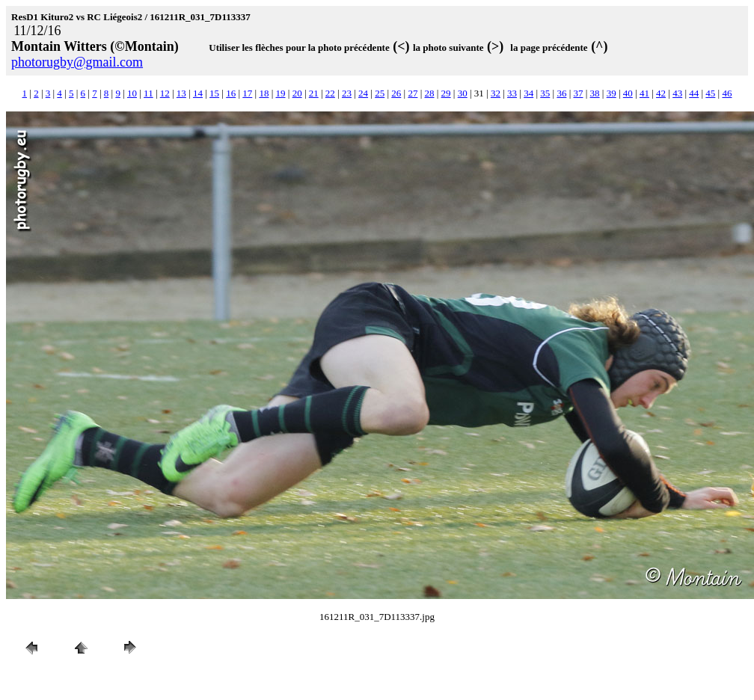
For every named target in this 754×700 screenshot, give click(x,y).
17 (247, 93)
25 (380, 93)
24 (363, 93)
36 (561, 93)
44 (694, 93)
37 (578, 93)
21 (314, 93)
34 (528, 93)
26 (396, 93)
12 (165, 93)
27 (413, 93)
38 (595, 93)
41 (644, 93)
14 (198, 93)
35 (545, 93)
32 (496, 93)
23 (347, 93)
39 (612, 93)
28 (430, 93)
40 (628, 93)
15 (214, 93)
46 (727, 93)
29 (446, 93)
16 (231, 93)
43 (677, 93)
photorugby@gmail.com (77, 62)
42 (661, 93)
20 (297, 93)
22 (330, 93)
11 (148, 93)
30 (463, 93)
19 (281, 93)
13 (181, 93)
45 (710, 93)
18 (264, 93)
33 (512, 93)
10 (132, 93)
